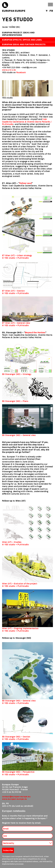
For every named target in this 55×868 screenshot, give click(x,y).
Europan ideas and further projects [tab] (24, 44)
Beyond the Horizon (35, 332)
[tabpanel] (28, 413)
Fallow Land (26, 183)
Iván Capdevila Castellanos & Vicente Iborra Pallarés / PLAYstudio (27, 121)
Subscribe (8, 850)
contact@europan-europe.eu (16, 796)
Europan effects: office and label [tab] (22, 40)
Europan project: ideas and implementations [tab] (18, 34)
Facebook (21, 72)
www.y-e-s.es (9, 70)
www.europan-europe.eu (15, 799)
